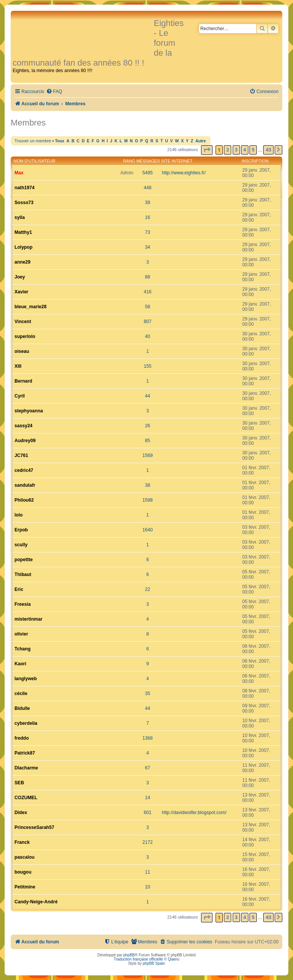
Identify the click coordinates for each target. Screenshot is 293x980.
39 (147, 203)
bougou (23, 872)
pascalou (24, 857)
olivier (21, 634)
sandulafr (25, 485)
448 (148, 188)
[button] (207, 150)
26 (147, 426)
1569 (147, 455)
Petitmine (25, 887)
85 (147, 441)
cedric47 (24, 470)
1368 (147, 738)
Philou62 (24, 500)
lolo (19, 515)
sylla (20, 217)
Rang (129, 161)
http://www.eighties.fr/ (184, 173)
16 (147, 217)
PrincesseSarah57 (34, 827)
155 (148, 366)
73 (147, 232)
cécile (21, 694)
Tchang (23, 649)
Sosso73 (24, 203)
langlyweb (26, 679)
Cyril (20, 396)
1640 (147, 530)
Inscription (255, 161)
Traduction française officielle (138, 959)
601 (148, 813)
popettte (24, 560)
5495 (147, 173)
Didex (21, 813)
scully (21, 545)
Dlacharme (26, 768)
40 (147, 336)
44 (147, 396)
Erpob (21, 530)
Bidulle (22, 708)
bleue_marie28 (31, 307)
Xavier (21, 292)
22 (147, 589)
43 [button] (268, 150)
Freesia (23, 604)
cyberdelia (26, 723)
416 (148, 292)
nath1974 (24, 188)
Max (19, 173)
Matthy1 (23, 232)
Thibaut (23, 574)
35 (147, 694)
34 (147, 247)
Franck (22, 842)
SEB (19, 783)
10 (147, 887)
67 (147, 768)
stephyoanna (29, 411)
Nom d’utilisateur (35, 161)
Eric (19, 589)
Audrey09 (25, 441)
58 (147, 307)
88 (147, 277)
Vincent (23, 322)
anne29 (23, 262)
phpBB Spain (154, 963)
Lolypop (23, 247)
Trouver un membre (33, 141)
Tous (60, 141)
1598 (147, 500)
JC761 (21, 455)
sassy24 (23, 426)
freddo (22, 738)
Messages (148, 161)
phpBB (129, 955)
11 (147, 872)
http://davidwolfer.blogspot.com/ (194, 813)
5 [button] (253, 150)
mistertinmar (28, 619)
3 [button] (236, 150)
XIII (18, 366)
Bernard (23, 381)
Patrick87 (25, 753)
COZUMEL (26, 798)
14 (147, 798)
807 (148, 322)
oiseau (22, 351)
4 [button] (245, 150)
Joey (20, 277)
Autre (200, 141)
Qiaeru (174, 959)
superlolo (25, 336)
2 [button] (228, 150)
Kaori (20, 664)
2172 (147, 842)
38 (147, 485)
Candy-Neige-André (36, 902)
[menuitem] (54, 92)
